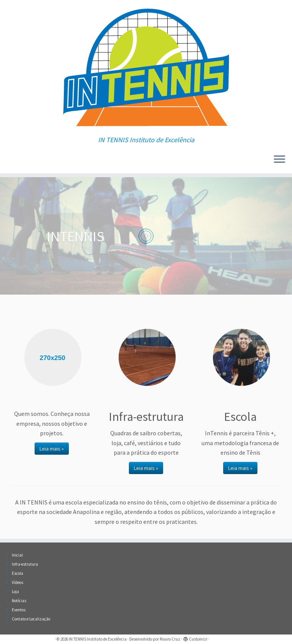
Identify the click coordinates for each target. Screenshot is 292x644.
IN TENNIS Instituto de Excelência (98, 639)
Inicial (17, 555)
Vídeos (17, 582)
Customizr (198, 639)
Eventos (19, 610)
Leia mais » (52, 449)
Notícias (19, 601)
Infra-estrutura (25, 564)
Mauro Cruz (170, 639)
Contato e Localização (31, 619)
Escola (17, 573)
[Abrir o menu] (279, 160)
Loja (15, 592)
